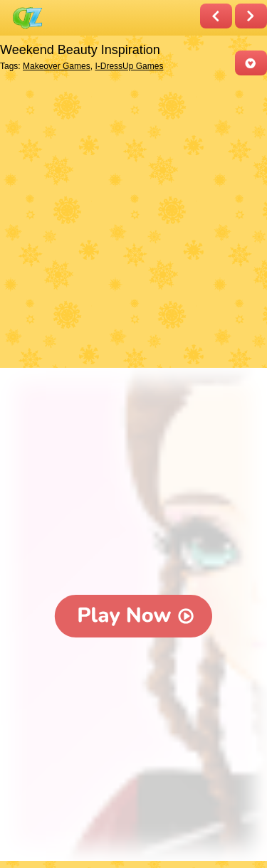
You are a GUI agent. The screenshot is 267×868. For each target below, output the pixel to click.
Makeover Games (57, 66)
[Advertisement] (133, 223)
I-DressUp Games (129, 66)
